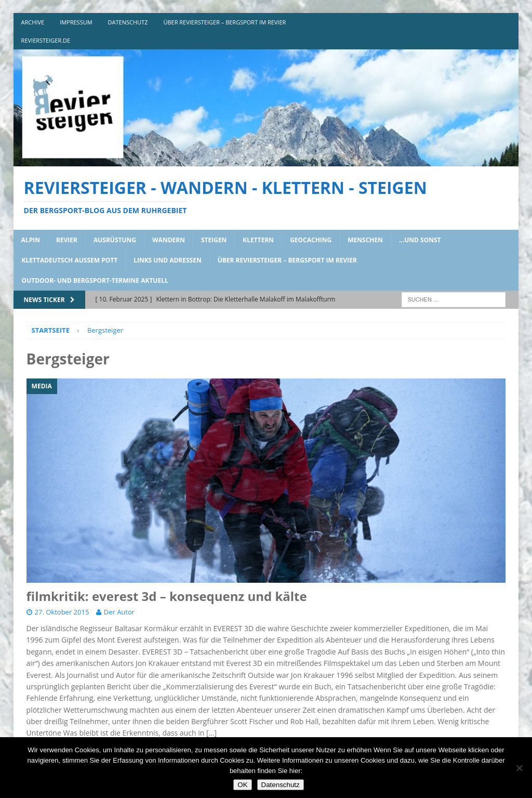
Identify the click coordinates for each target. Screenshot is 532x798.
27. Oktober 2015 (62, 612)
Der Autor (119, 612)
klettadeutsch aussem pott (70, 260)
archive (33, 22)
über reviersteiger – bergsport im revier (224, 22)
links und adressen (168, 260)
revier (67, 240)
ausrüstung (115, 240)
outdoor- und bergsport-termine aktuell (95, 280)
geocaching (311, 240)
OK (242, 785)
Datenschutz (281, 785)
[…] (211, 733)
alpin (31, 240)
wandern (169, 240)
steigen (214, 240)
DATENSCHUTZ (128, 22)
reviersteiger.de (46, 40)
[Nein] (519, 768)
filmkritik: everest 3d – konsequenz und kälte (167, 596)
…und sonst (420, 240)
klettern (258, 240)
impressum (76, 22)
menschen (365, 240)
